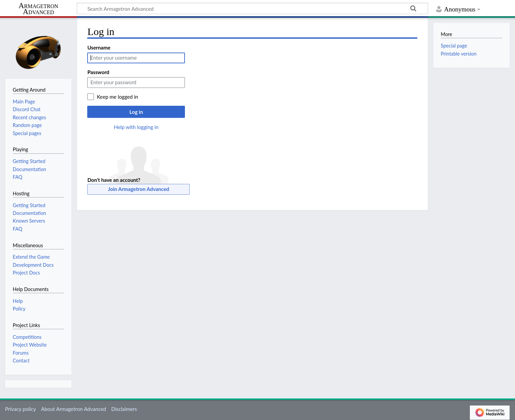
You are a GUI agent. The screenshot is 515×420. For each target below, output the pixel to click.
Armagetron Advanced (38, 9)
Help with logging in (136, 127)
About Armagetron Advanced (74, 409)
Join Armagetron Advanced (139, 189)
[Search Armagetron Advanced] (252, 8)
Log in (136, 112)
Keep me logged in (117, 97)
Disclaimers (124, 409)
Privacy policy (20, 409)
